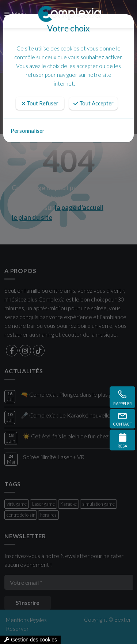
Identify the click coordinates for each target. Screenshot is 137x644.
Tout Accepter (94, 103)
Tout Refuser (40, 103)
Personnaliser (28, 131)
